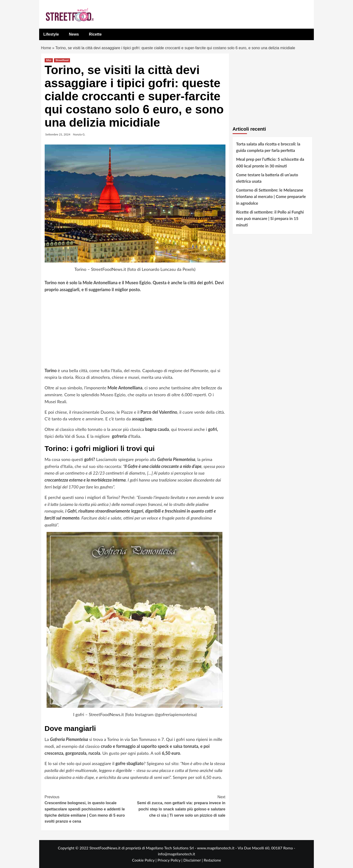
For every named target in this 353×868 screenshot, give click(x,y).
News (74, 34)
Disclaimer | (194, 860)
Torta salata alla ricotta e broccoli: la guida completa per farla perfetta (268, 147)
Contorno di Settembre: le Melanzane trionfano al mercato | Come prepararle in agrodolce (271, 196)
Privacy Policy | (170, 860)
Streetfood (62, 60)
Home (46, 48)
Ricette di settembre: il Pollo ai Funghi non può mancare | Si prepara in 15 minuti (270, 218)
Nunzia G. (79, 134)
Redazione (212, 860)
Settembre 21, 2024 (58, 134)
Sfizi (49, 60)
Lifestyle (51, 34)
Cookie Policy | (145, 860)
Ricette (95, 34)
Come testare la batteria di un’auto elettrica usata (267, 178)
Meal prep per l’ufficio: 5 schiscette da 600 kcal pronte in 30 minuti (270, 162)
